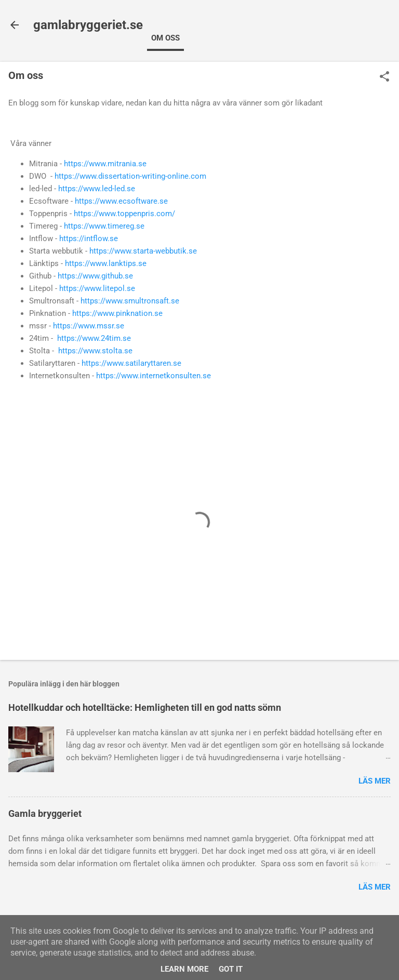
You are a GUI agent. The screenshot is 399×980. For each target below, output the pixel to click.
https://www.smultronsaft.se (130, 301)
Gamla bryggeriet (45, 813)
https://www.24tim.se (94, 338)
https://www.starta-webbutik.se (143, 251)
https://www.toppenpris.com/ (124, 214)
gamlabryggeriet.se (88, 25)
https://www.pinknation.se (117, 313)
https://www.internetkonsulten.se (154, 376)
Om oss (165, 38)
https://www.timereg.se (104, 226)
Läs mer (375, 781)
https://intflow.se (89, 239)
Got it (231, 969)
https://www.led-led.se (97, 189)
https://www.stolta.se (95, 351)
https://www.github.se (95, 276)
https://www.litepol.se (97, 288)
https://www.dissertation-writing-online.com (130, 176)
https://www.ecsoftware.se (121, 201)
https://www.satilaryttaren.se (131, 363)
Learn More (184, 969)
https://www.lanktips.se (106, 263)
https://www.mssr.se (89, 326)
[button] (384, 77)
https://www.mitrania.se (105, 164)
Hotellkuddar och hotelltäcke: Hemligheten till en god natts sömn (145, 707)
